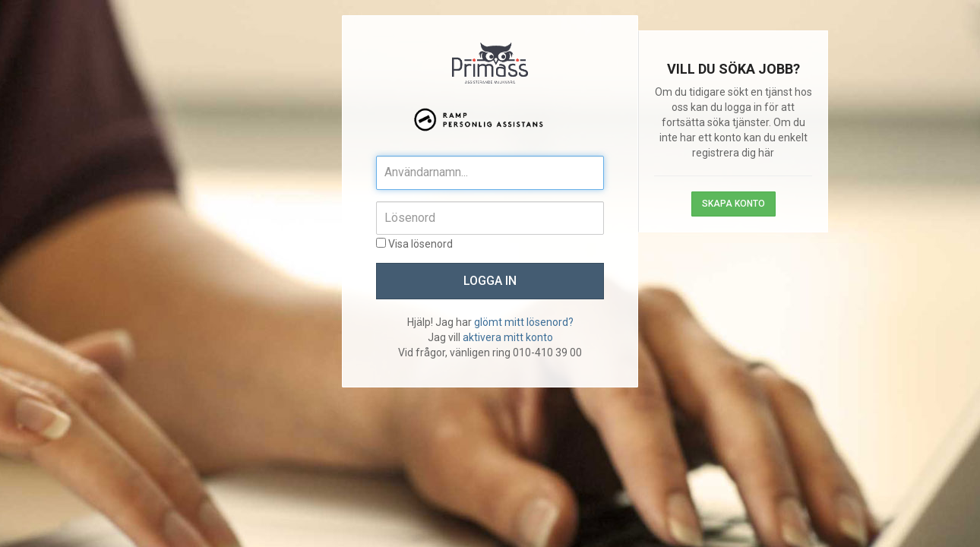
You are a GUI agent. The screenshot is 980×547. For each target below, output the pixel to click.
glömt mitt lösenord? (524, 322)
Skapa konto (733, 204)
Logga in (490, 281)
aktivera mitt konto (508, 337)
